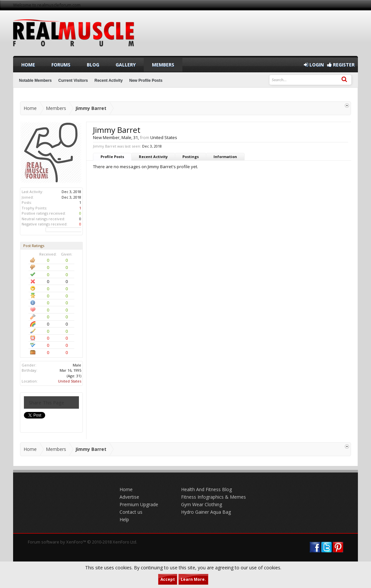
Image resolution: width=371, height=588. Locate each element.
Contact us (131, 512)
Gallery (126, 65)
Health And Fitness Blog (206, 489)
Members (163, 65)
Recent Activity (153, 157)
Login (314, 65)
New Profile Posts (146, 80)
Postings (191, 157)
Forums (61, 65)
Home (28, 65)
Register (341, 65)
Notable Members (35, 80)
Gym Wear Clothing (202, 504)
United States (70, 381)
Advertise (129, 497)
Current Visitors (73, 80)
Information (225, 157)
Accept (168, 579)
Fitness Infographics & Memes (213, 497)
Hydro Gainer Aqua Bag (206, 512)
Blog (93, 65)
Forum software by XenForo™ (83, 542)
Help (124, 519)
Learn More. (193, 579)
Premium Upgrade (139, 504)
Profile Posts (112, 157)
